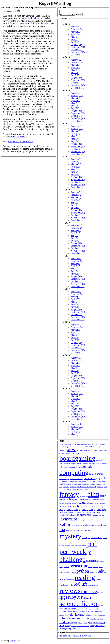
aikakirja (98, 447)
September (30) (78, 80)
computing (74, 472)
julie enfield (90, 520)
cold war (77, 467)
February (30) (77, 29)
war (103, 622)
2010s (98, 444)
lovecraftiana (100, 525)
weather (74, 626)
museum (87, 530)
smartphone (98, 609)
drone (72, 484)
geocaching (68, 503)
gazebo (102, 500)
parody (77, 546)
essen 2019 (80, 487)
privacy (101, 567)
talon (67, 615)
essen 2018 (73, 487)
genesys (62, 503)
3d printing (63, 447)
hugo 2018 (90, 510)
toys (101, 619)
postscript (78, 566)
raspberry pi (71, 579)
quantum (92, 572)
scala (87, 597)
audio (89, 450)
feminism (82, 496)
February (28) (77, 62)
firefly (103, 496)
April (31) (75, 34)
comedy (87, 467)
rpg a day (100, 592)
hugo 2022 (73, 512)
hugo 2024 (87, 512)
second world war (68, 609)
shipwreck (84, 609)
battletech (69, 453)
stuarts (87, 612)
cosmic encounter (75, 479)
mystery (70, 536)
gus (98, 503)
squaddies (69, 612)
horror (81, 506)
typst (90, 622)
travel (71, 623)
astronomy (83, 450)
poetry (61, 567)
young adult (71, 628)
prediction (95, 567)
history (73, 507)
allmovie (38, 18)
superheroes (99, 612)
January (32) (76, 60)
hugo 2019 (98, 510)
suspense (62, 615)
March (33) (76, 32)
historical (64, 507)
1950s (74, 444)
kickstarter (97, 520)
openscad (68, 546)
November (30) (78, 52)
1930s (65, 444)
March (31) (76, 65)
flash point (73, 499)
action (70, 447)
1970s (82, 444)
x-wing (62, 628)
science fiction (27, 141)
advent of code (79, 447)
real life (81, 584)
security (78, 609)
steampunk (82, 612)
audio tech (95, 450)
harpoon (102, 503)
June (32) (75, 39)
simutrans (90, 609)
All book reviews (67, 636)
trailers (64, 622)
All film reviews (83, 636)
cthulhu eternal (64, 482)
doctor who (92, 481)
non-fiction (97, 537)
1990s (90, 444)
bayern (75, 453)
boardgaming (77, 458)
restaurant (91, 585)
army (78, 450)
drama (62, 484)
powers (90, 567)
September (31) (78, 47)
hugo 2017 (83, 510)
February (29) (77, 95)
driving (68, 484)
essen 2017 (66, 487)
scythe (101, 605)
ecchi (76, 484)
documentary (101, 482)
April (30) (75, 67)
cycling (71, 482)
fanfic (86, 489)
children (85, 464)
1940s (69, 444)
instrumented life (98, 515)
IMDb (30, 18)
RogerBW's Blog (55, 3)
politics (66, 567)
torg (98, 619)
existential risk (67, 489)
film (10, 141)
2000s (94, 444)
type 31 (80, 623)
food (90, 500)
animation (63, 450)
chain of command (76, 464)
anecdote (104, 447)
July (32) (75, 42)
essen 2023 (93, 487)
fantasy (69, 494)
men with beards (74, 530)
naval (85, 537)
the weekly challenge (99, 615)
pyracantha (73, 572)
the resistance (87, 615)
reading (85, 578)
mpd (81, 530)
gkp (80, 503)
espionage (93, 484)
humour (75, 515)
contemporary (96, 474)
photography (93, 561)
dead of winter (77, 482)
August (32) (76, 45)
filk (86, 496)
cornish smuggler (64, 479)
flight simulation (83, 500)
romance (89, 591)
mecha (67, 530)
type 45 (85, 623)
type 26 (75, 623)
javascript (68, 519)
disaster (84, 482)
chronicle (94, 464)
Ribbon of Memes (19, 137)
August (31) (76, 111)
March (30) (76, 264)
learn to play (74, 525)
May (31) (75, 37)
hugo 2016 (75, 510)
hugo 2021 (67, 512)
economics (81, 484)
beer (80, 453)
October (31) (77, 50)
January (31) (76, 93)
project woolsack (64, 572)
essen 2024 (100, 487)
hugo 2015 (68, 510)
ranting (63, 579)
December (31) (78, 55)
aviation (101, 450)
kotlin (65, 524)
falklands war (76, 489)
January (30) (76, 424)
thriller (85, 618)
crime (94, 479)
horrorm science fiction (93, 507)
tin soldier (93, 619)
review (96, 585)
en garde (87, 484)
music (93, 530)
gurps (86, 502)
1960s (78, 444)
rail (96, 572)
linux (88, 525)
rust (80, 597)
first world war (64, 500)
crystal (101, 478)
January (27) (76, 27)
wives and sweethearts (83, 626)
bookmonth (67, 464)
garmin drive (95, 500)
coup (82, 479)
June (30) (75, 73)
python (83, 571)
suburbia (92, 612)
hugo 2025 (93, 512)
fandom (82, 489)
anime (72, 450)
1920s (61, 444)
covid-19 (88, 479)
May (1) (74, 434)
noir (89, 538)
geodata (74, 503)
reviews (16, 141)
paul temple (82, 546)
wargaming (65, 625)
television (75, 614)
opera (72, 546)
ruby (72, 597)
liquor (92, 525)
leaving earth (82, 525)
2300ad (103, 444)
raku (102, 571)
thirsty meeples (70, 618)
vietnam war (96, 623)
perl (92, 544)
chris (90, 464)
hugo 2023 (80, 512)
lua (62, 529)
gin (77, 503)
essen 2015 (99, 484)
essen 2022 (86, 487)
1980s (86, 444)
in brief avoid (84, 515)
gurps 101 (93, 503)
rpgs (63, 597)
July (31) (75, 75)
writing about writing (98, 626)
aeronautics (90, 447)
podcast (102, 561)
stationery (76, 612)
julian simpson (82, 520)
